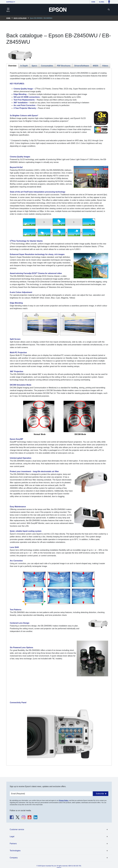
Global (102, 2)
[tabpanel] (59, 417)
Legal (12, 837)
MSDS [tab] (96, 66)
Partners (13, 844)
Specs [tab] (34, 66)
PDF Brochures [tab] (64, 66)
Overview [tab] (12, 66)
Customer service (17, 829)
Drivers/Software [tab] (82, 66)
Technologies (15, 851)
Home (93, 2)
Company (14, 858)
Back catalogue (20, 18)
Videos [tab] (105, 66)
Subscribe (100, 794)
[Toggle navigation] (8, 10)
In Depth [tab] (24, 66)
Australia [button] (10, 2)
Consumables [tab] (47, 66)
